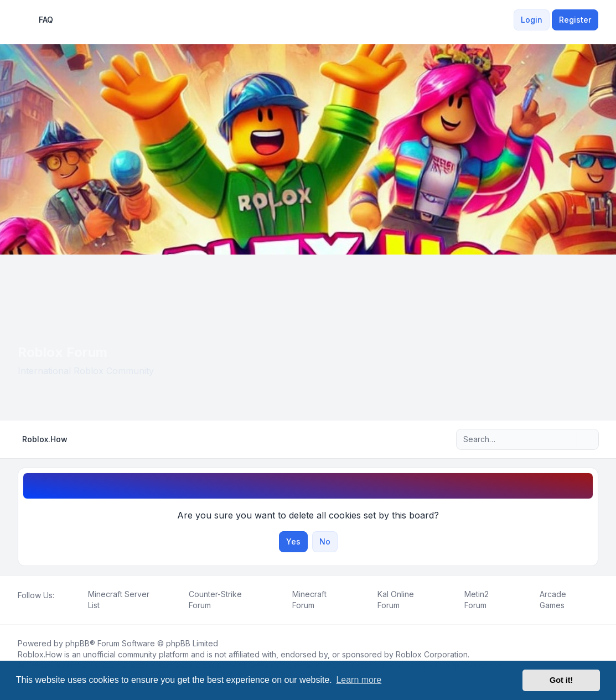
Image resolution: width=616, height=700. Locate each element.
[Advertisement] (308, 338)
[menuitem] (507, 20)
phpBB (77, 643)
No (325, 541)
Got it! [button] (561, 680)
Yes (293, 541)
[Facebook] (20, 608)
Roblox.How (40, 654)
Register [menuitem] (575, 20)
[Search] (567, 439)
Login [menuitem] (532, 20)
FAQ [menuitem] (39, 20)
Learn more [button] (359, 680)
